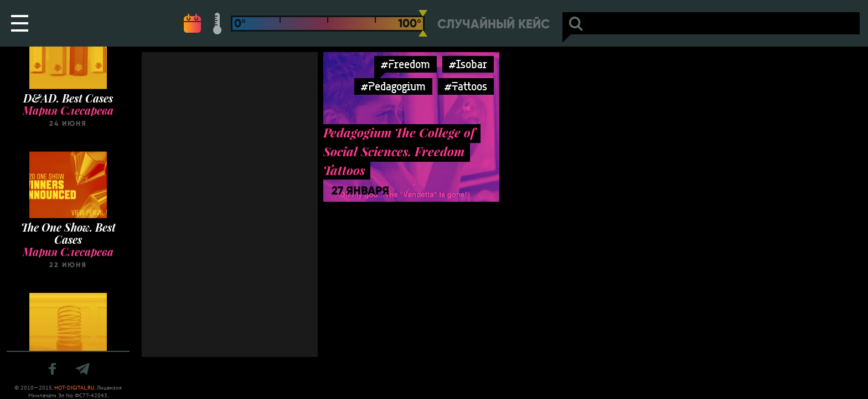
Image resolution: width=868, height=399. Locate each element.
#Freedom (405, 64)
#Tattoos (466, 86)
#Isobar (468, 64)
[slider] (423, 23)
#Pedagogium (393, 86)
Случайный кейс (494, 24)
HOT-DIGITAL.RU (74, 388)
